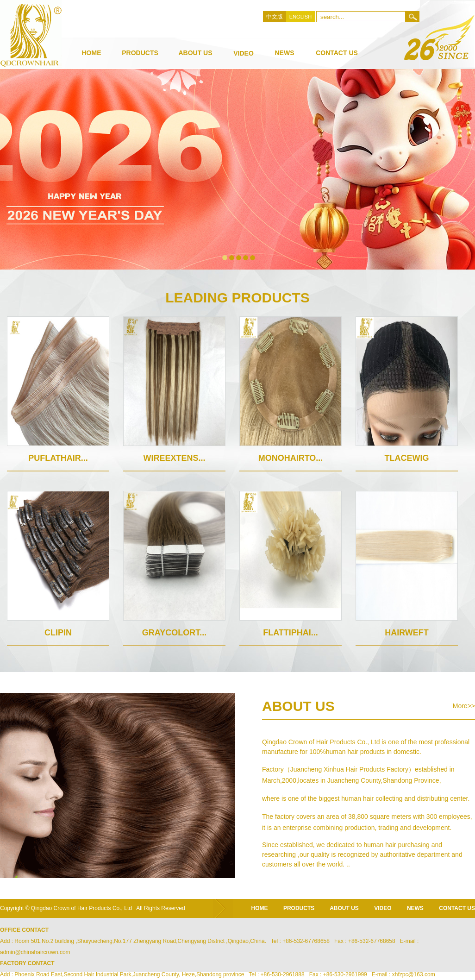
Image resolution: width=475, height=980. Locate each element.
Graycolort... (174, 633)
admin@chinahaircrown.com (35, 952)
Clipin (58, 633)
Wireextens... (174, 458)
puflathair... (58, 458)
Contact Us (337, 53)
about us (195, 53)
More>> (464, 706)
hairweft (407, 633)
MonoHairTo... (291, 458)
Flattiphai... (291, 633)
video (244, 53)
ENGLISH (300, 17)
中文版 (275, 17)
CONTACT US (457, 908)
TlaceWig (407, 458)
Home (92, 53)
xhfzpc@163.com (414, 974)
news (285, 53)
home (260, 908)
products (140, 53)
